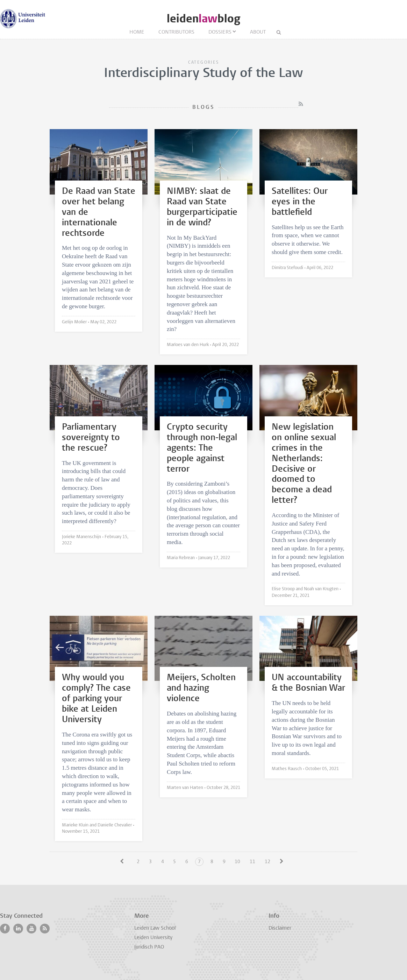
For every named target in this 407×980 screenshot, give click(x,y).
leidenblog (203, 19)
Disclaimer (280, 928)
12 (267, 862)
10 (237, 862)
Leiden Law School (155, 928)
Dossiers (220, 32)
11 (252, 862)
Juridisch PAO (149, 947)
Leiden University (153, 938)
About (258, 32)
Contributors (176, 32)
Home (137, 32)
